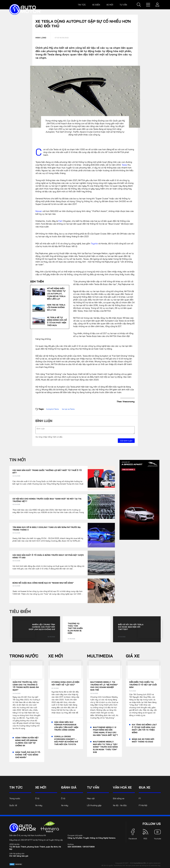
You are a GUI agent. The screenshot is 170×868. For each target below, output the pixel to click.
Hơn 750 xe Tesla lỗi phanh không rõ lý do (56, 307)
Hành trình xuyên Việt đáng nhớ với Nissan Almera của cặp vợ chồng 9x (27, 742)
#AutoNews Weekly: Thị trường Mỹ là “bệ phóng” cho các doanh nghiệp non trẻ (104, 686)
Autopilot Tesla (52, 409)
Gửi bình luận (126, 441)
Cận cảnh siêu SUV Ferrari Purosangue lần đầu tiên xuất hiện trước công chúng (66, 726)
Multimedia (100, 656)
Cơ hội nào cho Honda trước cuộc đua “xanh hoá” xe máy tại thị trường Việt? (47, 500)
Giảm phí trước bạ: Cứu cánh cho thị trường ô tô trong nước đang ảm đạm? (26, 686)
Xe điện (96, 5)
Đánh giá (69, 787)
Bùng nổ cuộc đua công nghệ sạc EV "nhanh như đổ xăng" (43, 583)
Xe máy (39, 805)
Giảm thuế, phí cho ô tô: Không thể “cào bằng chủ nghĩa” (28, 755)
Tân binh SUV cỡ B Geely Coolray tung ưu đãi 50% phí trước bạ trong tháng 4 (47, 529)
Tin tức (82, 5)
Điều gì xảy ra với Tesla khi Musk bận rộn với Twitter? (131, 627)
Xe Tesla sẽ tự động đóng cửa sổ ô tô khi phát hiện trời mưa (57, 321)
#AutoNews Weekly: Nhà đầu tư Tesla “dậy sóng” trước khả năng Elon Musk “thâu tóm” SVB (105, 747)
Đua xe (145, 787)
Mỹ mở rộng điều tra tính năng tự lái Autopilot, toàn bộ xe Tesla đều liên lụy (56, 294)
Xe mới (110, 5)
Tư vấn (123, 5)
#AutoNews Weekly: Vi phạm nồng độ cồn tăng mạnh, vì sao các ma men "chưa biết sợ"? (105, 731)
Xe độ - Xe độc (120, 805)
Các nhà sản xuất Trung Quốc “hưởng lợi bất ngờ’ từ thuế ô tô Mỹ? (47, 472)
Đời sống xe (119, 798)
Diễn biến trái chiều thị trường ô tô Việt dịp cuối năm (143, 685)
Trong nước (24, 656)
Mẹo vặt (91, 798)
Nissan (39, 211)
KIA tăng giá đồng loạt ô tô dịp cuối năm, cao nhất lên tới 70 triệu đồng (144, 729)
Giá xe (133, 656)
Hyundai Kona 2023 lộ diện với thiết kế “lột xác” (65, 683)
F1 (140, 798)
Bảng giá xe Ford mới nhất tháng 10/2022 (143, 740)
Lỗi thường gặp (94, 805)
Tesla (124, 165)
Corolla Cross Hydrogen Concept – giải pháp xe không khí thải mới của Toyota (66, 740)
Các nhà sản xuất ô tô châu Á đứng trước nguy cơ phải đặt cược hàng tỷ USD (48, 556)
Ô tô (37, 798)
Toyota (94, 243)
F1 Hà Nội (143, 805)
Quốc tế (13, 805)
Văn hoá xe (122, 787)
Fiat (60, 221)
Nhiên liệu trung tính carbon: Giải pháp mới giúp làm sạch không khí (42, 627)
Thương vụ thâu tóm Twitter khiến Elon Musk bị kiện (75, 628)
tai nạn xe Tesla (68, 409)
